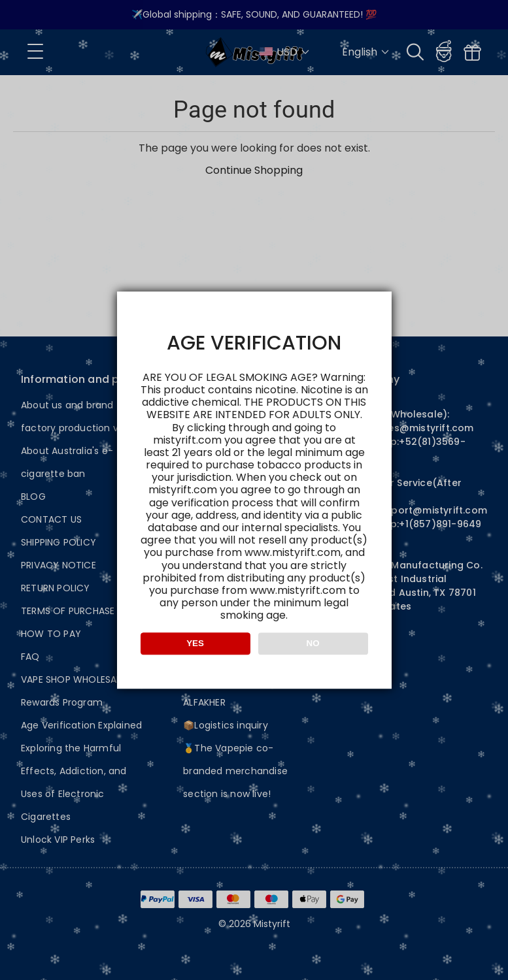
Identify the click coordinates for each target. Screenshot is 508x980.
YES (195, 643)
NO (313, 643)
